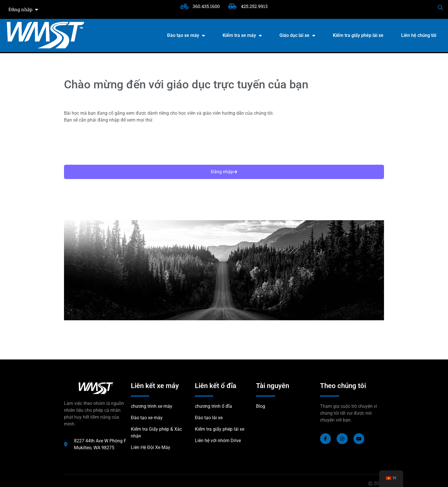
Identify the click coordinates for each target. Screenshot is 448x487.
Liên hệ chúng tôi (419, 35)
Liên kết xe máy (155, 386)
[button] (440, 8)
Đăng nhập (23, 9)
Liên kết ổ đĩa (216, 386)
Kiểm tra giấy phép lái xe (358, 35)
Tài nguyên (273, 386)
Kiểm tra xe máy (242, 35)
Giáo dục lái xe (297, 35)
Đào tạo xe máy (186, 35)
